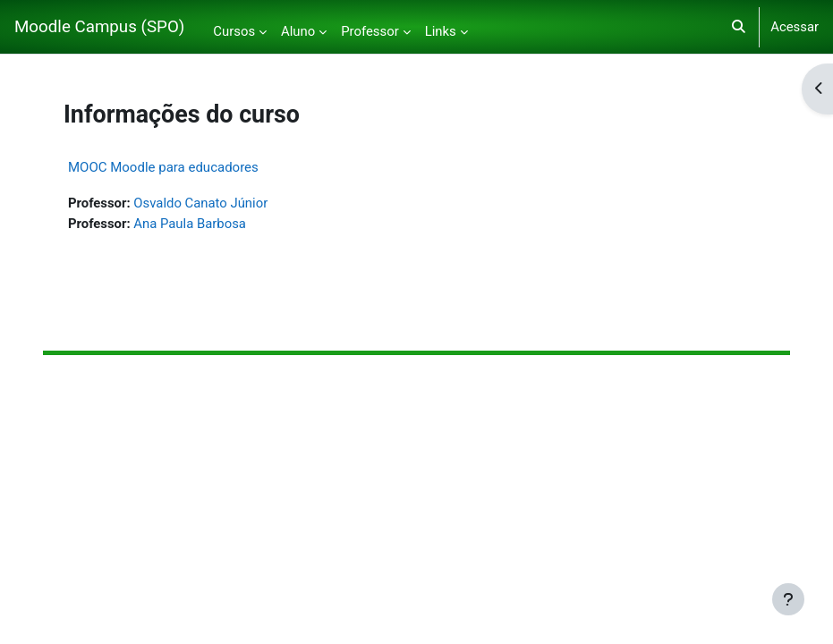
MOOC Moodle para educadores (163, 167)
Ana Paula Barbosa (190, 224)
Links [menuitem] (441, 31)
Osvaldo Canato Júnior (200, 203)
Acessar (795, 27)
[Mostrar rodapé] (788, 599)
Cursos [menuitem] (234, 31)
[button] (739, 27)
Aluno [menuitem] (298, 31)
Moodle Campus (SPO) (99, 27)
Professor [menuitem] (370, 31)
